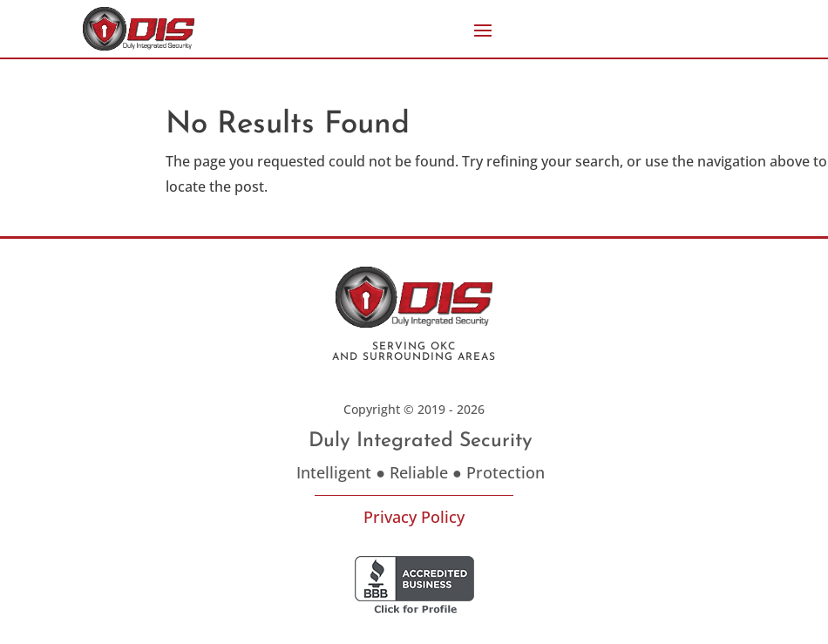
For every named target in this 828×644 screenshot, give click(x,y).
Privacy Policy (414, 517)
